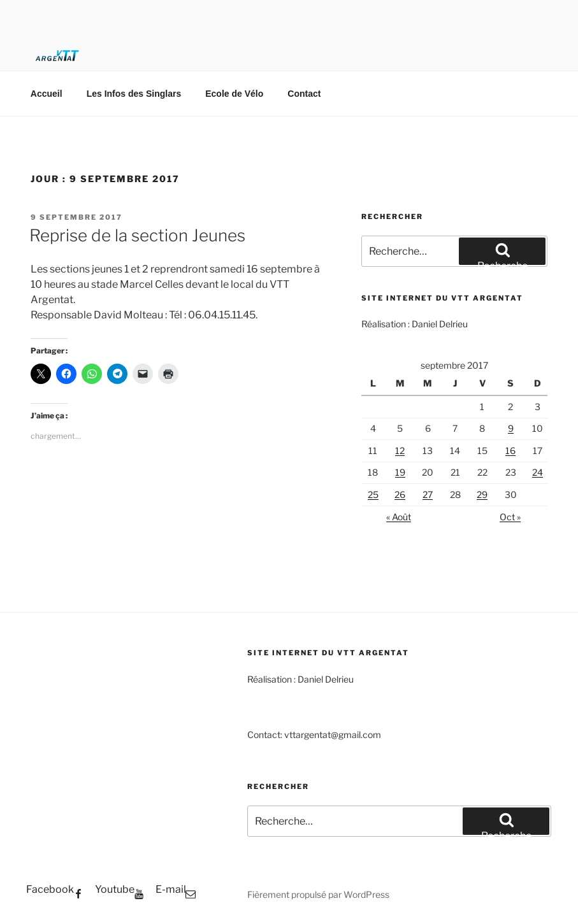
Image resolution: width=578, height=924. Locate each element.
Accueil (47, 94)
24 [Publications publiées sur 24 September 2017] (538, 472)
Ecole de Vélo (234, 94)
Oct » (510, 517)
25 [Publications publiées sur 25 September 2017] (373, 494)
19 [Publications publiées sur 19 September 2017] (400, 472)
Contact (304, 94)
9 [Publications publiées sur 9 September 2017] (511, 428)
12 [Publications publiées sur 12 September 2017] (400, 451)
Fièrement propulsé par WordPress (318, 894)
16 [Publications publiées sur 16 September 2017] (510, 451)
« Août (399, 517)
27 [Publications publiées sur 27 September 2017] (428, 494)
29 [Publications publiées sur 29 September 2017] (482, 494)
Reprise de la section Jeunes (137, 235)
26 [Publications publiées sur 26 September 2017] (400, 494)
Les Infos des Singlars (134, 94)
